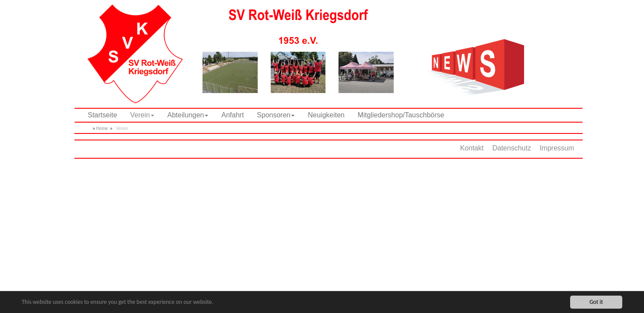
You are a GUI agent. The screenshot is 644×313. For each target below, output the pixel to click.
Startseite (103, 115)
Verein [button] (142, 115)
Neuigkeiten (326, 115)
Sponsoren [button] (276, 115)
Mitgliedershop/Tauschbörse (401, 115)
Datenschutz (512, 148)
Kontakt (472, 148)
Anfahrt (232, 115)
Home (102, 128)
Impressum (557, 148)
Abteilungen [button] (188, 115)
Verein (122, 128)
